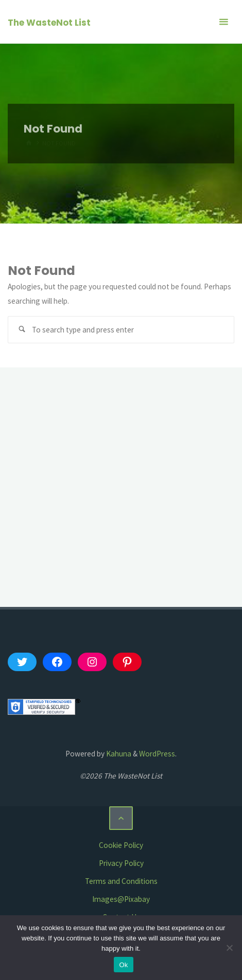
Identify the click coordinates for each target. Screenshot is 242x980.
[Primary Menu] (223, 22)
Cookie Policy (121, 845)
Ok (123, 965)
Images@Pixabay (121, 899)
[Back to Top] (121, 818)
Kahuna (118, 754)
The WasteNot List (49, 23)
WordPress (157, 754)
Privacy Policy (121, 863)
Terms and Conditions (121, 881)
